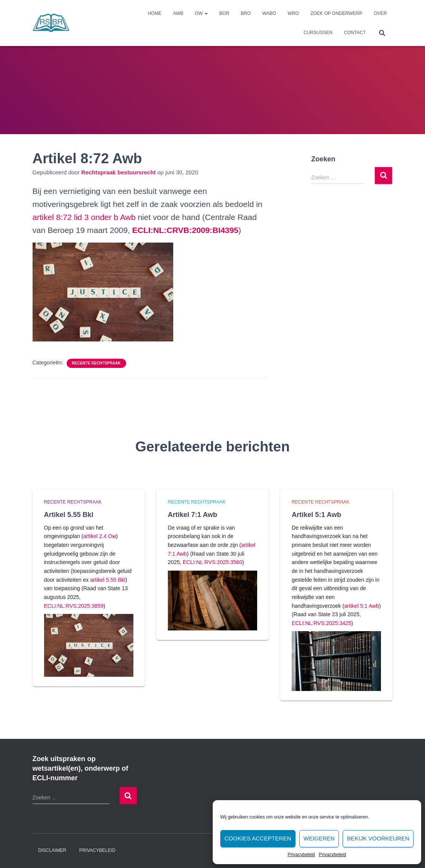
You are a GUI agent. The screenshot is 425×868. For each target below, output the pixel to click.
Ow (201, 13)
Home (154, 13)
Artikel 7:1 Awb (193, 515)
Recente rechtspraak (96, 363)
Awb (178, 13)
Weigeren (319, 838)
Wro (293, 13)
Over (380, 13)
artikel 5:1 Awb (362, 606)
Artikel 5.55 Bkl (69, 515)
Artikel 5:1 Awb (316, 515)
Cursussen (318, 33)
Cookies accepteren (258, 838)
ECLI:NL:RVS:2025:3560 (212, 562)
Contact (355, 33)
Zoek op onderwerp (336, 13)
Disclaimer (52, 850)
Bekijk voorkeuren (378, 838)
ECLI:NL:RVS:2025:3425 (321, 623)
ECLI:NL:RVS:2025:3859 (74, 606)
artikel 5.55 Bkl (108, 580)
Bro (246, 13)
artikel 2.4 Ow (100, 536)
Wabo (269, 13)
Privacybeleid (301, 855)
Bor (224, 13)
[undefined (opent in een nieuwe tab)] (185, 230)
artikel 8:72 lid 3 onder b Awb (84, 217)
